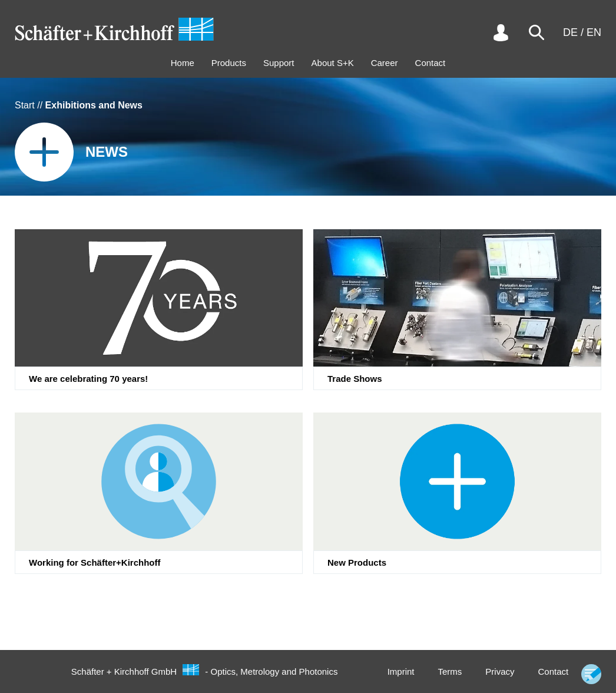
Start (25, 105)
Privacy (500, 671)
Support (279, 63)
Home (183, 63)
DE (570, 32)
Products (229, 63)
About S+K (333, 63)
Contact (430, 63)
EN (594, 32)
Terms (450, 671)
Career (385, 63)
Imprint (401, 671)
